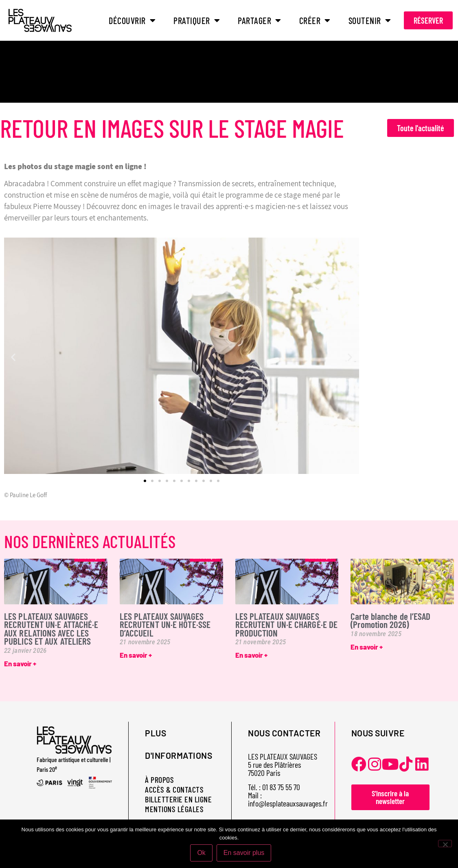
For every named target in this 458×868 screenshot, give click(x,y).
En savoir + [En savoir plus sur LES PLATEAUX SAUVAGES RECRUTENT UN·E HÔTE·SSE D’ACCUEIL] (136, 655)
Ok (202, 853)
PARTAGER (260, 20)
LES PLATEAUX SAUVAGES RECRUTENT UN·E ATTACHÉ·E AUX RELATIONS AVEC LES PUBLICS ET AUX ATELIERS (51, 629)
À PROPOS (159, 780)
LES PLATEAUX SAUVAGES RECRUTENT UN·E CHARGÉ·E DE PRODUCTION (287, 625)
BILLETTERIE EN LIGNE (178, 799)
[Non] (445, 844)
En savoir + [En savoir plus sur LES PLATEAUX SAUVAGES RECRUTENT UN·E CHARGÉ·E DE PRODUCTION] (251, 655)
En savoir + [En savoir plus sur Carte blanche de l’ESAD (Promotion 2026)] (367, 647)
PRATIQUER (197, 20)
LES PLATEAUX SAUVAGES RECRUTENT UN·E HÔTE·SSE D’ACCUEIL (165, 625)
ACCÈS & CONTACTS (174, 789)
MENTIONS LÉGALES (174, 809)
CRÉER (315, 20)
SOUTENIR (370, 20)
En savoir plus (244, 853)
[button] (13, 357)
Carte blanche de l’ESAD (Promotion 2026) (390, 620)
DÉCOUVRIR (132, 20)
